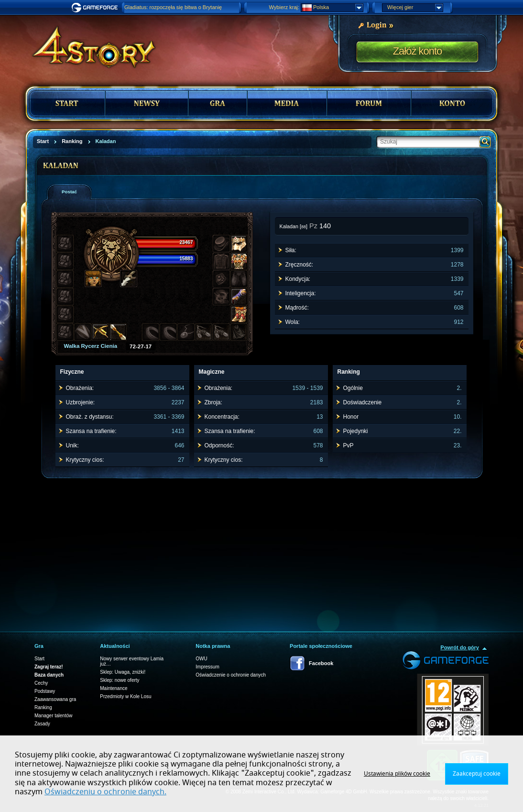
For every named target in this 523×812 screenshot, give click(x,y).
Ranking (43, 707)
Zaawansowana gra (55, 699)
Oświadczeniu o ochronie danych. (105, 792)
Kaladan (289, 226)
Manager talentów (54, 716)
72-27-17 (141, 346)
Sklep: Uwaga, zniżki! (123, 672)
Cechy (41, 683)
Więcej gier (415, 8)
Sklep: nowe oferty (120, 680)
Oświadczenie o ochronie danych (231, 675)
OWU (201, 659)
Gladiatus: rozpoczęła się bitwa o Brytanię (173, 7)
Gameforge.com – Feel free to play (96, 8)
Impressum (207, 667)
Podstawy (45, 691)
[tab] (69, 192)
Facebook (321, 663)
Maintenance (114, 688)
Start (39, 659)
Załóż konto (418, 51)
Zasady (42, 724)
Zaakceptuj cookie (477, 774)
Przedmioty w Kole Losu (125, 696)
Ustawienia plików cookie (397, 774)
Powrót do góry (460, 647)
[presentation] (73, 192)
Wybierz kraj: (284, 7)
